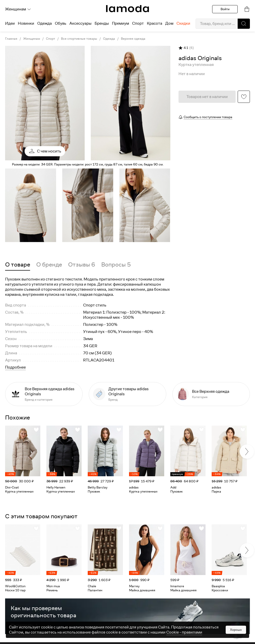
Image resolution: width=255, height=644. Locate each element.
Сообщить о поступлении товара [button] (208, 117)
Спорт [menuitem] (138, 23)
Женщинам (18, 9)
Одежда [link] (109, 39)
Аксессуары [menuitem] (80, 23)
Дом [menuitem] (169, 23)
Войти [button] (225, 9)
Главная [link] (11, 39)
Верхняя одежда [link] (133, 39)
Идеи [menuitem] (10, 23)
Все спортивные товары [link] (79, 39)
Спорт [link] (50, 39)
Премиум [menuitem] (120, 23)
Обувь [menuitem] (61, 23)
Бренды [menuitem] (102, 23)
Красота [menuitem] (155, 23)
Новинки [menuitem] (26, 23)
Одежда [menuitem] (44, 23)
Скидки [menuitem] (183, 23)
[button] (244, 24)
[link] (127, 9)
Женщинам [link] (32, 39)
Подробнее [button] (15, 367)
